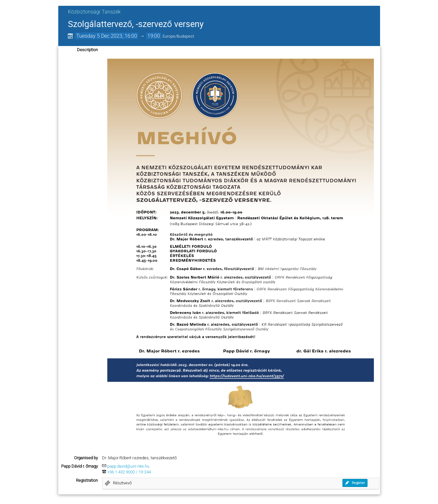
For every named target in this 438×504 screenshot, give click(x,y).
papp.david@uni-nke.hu (128, 466)
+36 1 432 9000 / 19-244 (129, 472)
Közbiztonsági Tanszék (94, 12)
